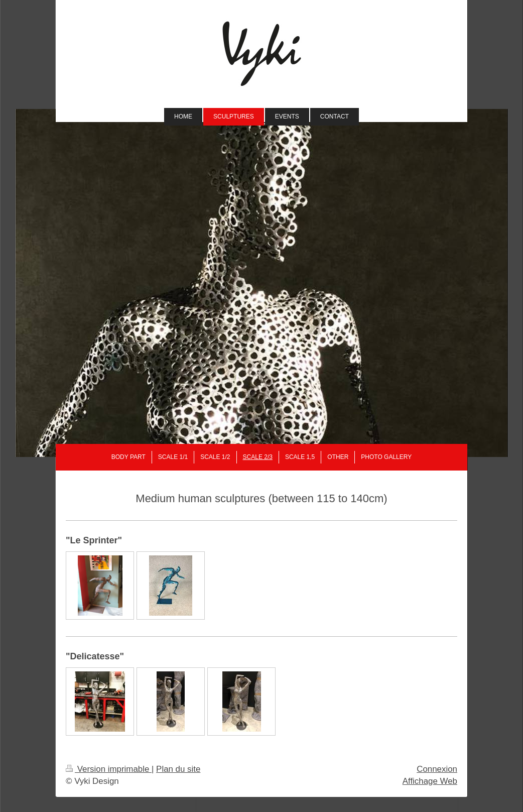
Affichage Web (430, 781)
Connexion (437, 769)
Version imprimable (109, 769)
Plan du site (178, 769)
